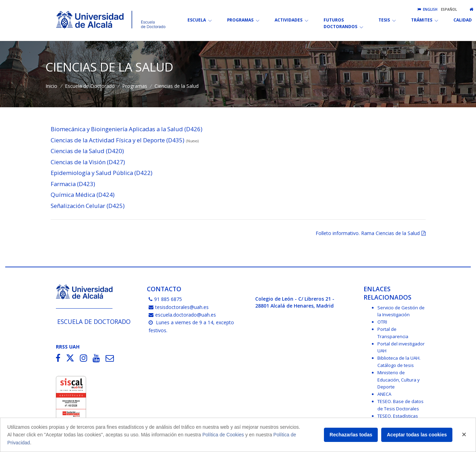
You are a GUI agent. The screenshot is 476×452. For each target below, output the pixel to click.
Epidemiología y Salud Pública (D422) (102, 173)
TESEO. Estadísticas (398, 416)
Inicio (51, 86)
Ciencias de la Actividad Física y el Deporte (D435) (118, 140)
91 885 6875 (165, 299)
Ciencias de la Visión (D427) (88, 162)
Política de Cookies (223, 435)
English (427, 9)
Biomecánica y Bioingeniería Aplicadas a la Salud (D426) (127, 129)
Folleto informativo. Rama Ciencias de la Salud (368, 233)
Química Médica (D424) (83, 195)
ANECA (384, 394)
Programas (135, 86)
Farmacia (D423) (73, 184)
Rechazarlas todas (351, 435)
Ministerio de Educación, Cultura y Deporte (399, 380)
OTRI (382, 322)
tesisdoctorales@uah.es (179, 307)
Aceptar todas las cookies (417, 435)
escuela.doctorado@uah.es (182, 315)
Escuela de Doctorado (90, 86)
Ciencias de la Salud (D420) (87, 151)
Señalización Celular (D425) (88, 206)
